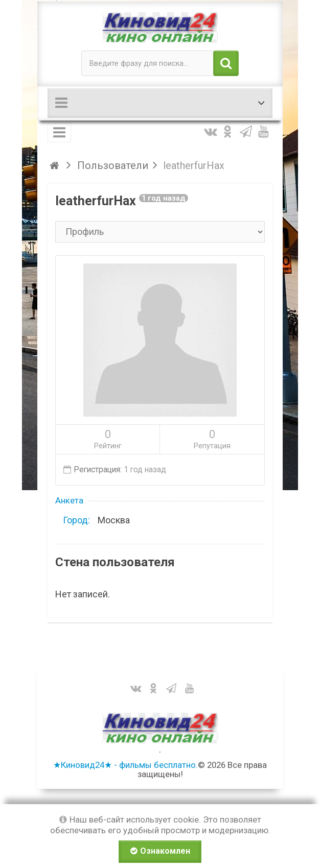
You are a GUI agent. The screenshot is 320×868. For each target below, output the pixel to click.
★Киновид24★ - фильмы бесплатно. (125, 765)
